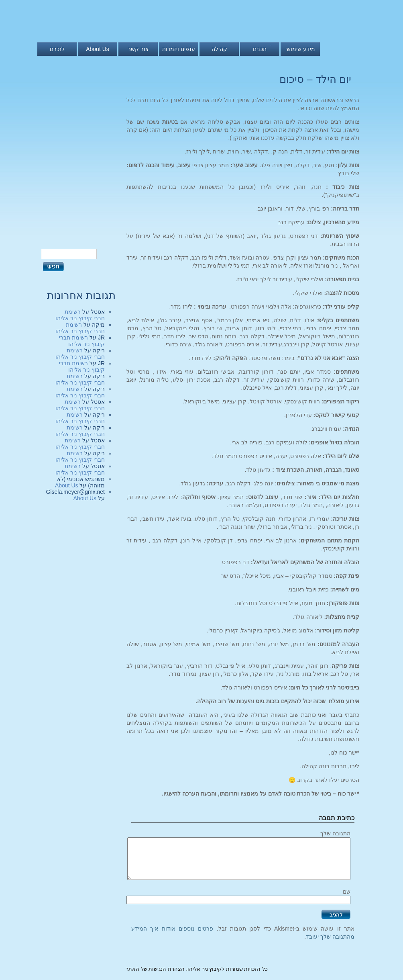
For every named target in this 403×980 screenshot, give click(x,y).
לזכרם (57, 49)
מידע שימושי (300, 49)
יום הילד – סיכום (315, 79)
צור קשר (138, 49)
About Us (98, 49)
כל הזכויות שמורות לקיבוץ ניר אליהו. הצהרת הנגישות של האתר (197, 969)
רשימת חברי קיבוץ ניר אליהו (80, 315)
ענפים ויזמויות (179, 49)
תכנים (260, 49)
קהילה (219, 49)
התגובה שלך (335, 833)
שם (347, 892)
